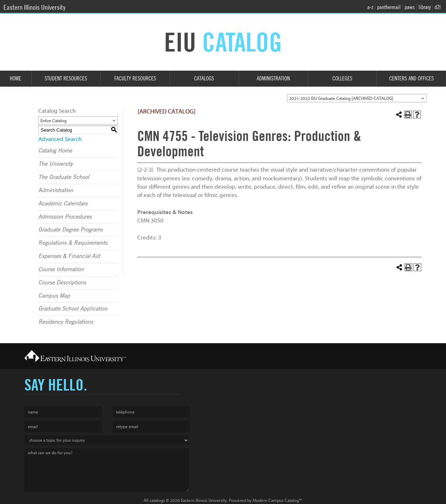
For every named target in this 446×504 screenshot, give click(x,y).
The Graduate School (64, 177)
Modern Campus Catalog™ (277, 500)
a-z (370, 7)
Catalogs (204, 78)
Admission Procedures (65, 217)
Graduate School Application (73, 309)
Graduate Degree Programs (71, 230)
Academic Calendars (63, 204)
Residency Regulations (66, 322)
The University (56, 164)
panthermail (389, 7)
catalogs (157, 500)
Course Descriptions (62, 283)
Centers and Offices (412, 78)
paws (410, 7)
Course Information (61, 269)
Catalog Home (55, 151)
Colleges (342, 78)
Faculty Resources (135, 78)
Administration (273, 78)
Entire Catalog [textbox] (53, 121)
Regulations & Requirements (73, 243)
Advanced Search (60, 139)
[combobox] (357, 98)
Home (16, 78)
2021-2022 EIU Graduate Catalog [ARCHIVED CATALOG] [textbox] (341, 98)
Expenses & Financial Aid (69, 256)
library (425, 7)
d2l (438, 7)
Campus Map (54, 296)
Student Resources (66, 78)
